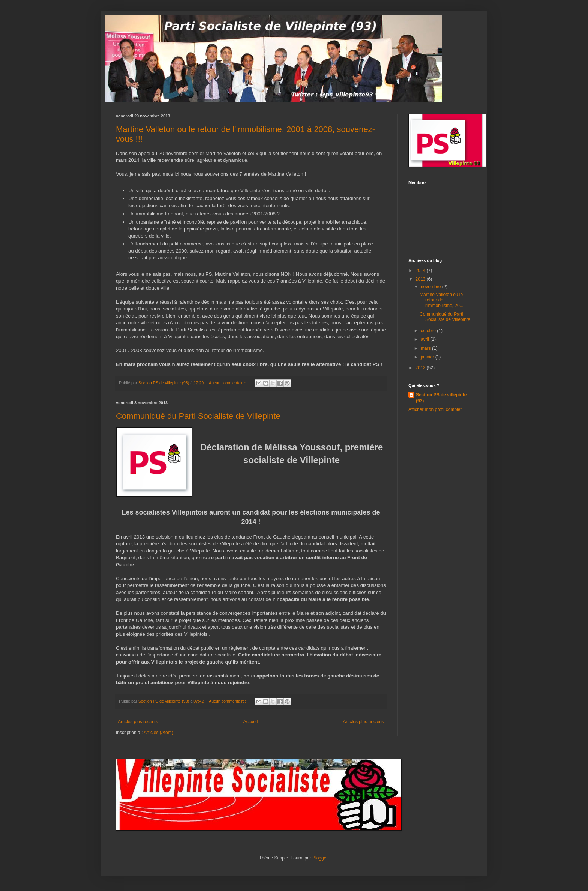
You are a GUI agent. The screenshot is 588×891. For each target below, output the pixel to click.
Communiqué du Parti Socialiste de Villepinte (198, 416)
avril (425, 339)
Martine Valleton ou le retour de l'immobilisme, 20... (442, 300)
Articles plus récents (138, 722)
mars (426, 348)
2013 (421, 279)
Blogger (320, 858)
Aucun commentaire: (228, 383)
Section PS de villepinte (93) (441, 398)
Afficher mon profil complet (435, 409)
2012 (421, 368)
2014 (421, 271)
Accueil (251, 722)
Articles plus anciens (364, 722)
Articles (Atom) (158, 733)
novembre (431, 287)
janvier (428, 357)
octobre (429, 331)
